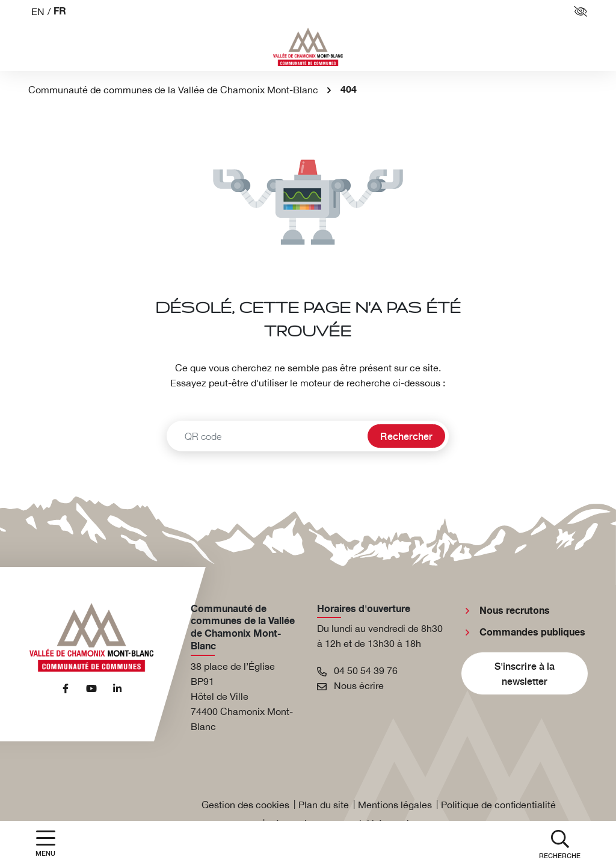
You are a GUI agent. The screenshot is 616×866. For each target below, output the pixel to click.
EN (38, 11)
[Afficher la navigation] (45, 843)
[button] (560, 843)
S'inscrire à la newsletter (525, 673)
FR (60, 12)
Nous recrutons (515, 611)
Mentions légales (395, 805)
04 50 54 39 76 (357, 670)
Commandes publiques (532, 632)
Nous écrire (350, 685)
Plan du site (324, 805)
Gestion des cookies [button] (245, 805)
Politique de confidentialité (498, 805)
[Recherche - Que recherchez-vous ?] (266, 436)
